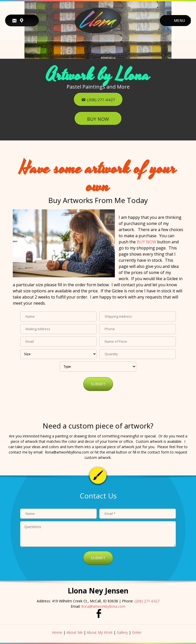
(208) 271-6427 (147, 601)
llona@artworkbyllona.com (103, 606)
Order (137, 632)
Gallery (122, 632)
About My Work (100, 632)
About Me (75, 632)
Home (57, 632)
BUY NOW (146, 242)
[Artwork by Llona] (98, 20)
